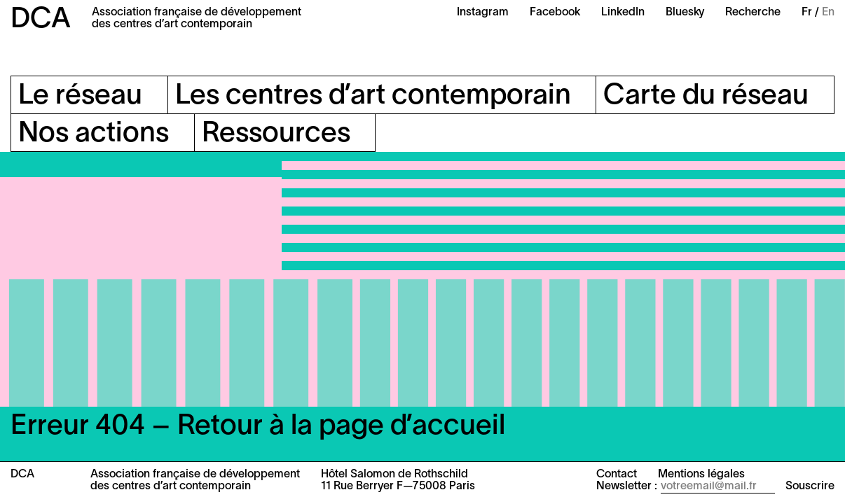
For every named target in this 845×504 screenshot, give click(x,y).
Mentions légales (701, 475)
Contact (617, 475)
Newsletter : (627, 486)
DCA (41, 20)
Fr (807, 13)
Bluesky (685, 13)
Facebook (555, 13)
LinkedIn (623, 13)
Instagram (483, 13)
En (828, 13)
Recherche (753, 13)
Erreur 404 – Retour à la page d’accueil (258, 427)
